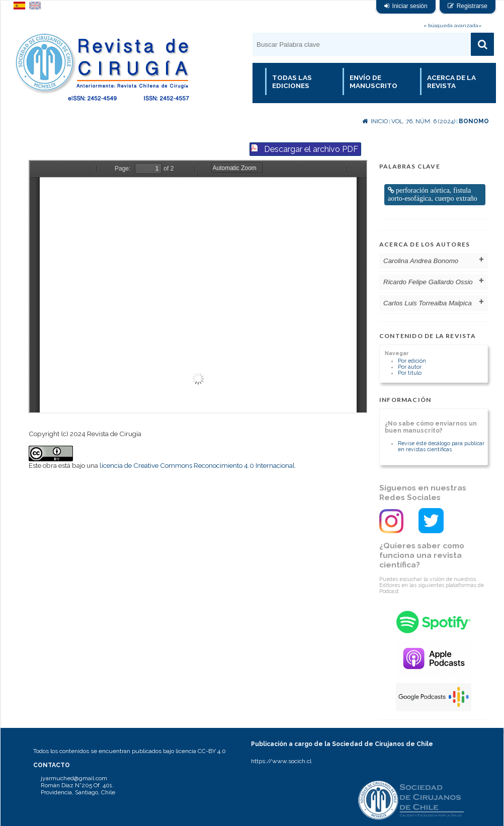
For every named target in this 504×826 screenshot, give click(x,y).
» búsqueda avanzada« (452, 25)
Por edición (412, 361)
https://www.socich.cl (281, 761)
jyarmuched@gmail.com (74, 778)
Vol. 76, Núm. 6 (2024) (423, 121)
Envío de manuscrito (373, 81)
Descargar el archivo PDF (311, 149)
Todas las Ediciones (292, 81)
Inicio (375, 121)
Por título (410, 373)
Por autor (410, 367)
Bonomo (474, 121)
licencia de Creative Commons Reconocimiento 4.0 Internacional (197, 465)
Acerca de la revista (451, 81)
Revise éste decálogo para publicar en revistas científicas (441, 446)
